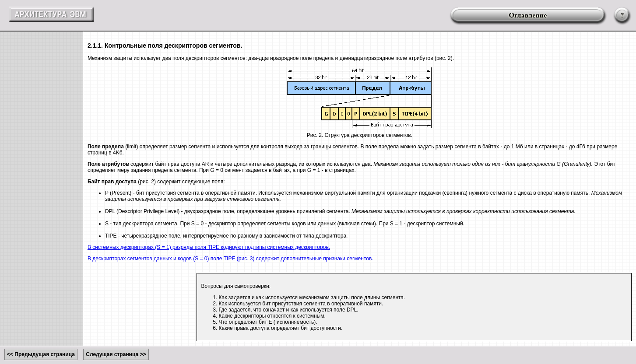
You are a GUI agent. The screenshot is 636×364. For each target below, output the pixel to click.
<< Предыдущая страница (41, 354)
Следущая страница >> (116, 354)
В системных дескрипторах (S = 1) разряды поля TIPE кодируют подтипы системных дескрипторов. (209, 247)
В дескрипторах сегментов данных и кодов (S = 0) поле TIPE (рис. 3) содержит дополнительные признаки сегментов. (230, 259)
